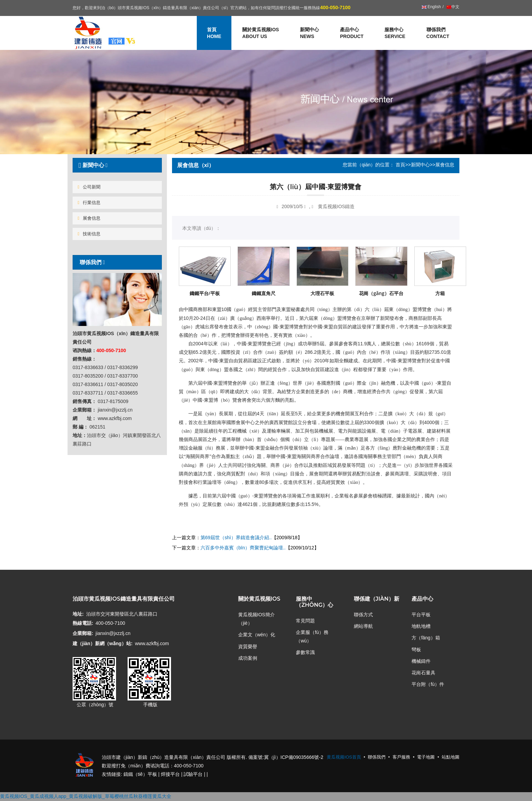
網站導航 (363, 626)
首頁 (400, 165)
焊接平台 (170, 774)
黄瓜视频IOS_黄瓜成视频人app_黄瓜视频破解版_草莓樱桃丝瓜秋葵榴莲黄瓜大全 (86, 796)
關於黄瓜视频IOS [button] (261, 33)
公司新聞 (89, 187)
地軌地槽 (421, 626)
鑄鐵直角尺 (264, 293)
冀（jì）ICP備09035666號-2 (294, 757)
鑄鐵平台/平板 (205, 293)
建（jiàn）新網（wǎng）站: (103, 643)
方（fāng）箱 (426, 638)
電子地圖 (426, 757)
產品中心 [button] (352, 33)
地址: (78, 614)
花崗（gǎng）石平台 (381, 293)
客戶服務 (401, 757)
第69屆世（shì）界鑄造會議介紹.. (236, 538)
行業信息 (89, 203)
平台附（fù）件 (428, 684)
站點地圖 (451, 757)
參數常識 (305, 652)
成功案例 (248, 658)
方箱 (440, 293)
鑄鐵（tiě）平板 (140, 774)
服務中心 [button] (395, 33)
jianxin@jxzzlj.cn (113, 633)
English (431, 7)
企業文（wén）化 (257, 635)
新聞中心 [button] (309, 33)
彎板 (416, 650)
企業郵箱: (83, 633)
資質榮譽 (248, 647)
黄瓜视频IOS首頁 (344, 757)
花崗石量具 (423, 673)
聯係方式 (363, 615)
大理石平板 (322, 293)
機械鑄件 (421, 661)
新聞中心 (420, 165)
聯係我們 (438, 33)
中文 (452, 7)
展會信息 (89, 218)
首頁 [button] (214, 33)
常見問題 (305, 621)
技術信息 (89, 234)
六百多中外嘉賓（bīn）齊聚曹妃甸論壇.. (243, 548)
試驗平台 (193, 774)
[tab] (117, 165)
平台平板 (421, 615)
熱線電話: (83, 623)
